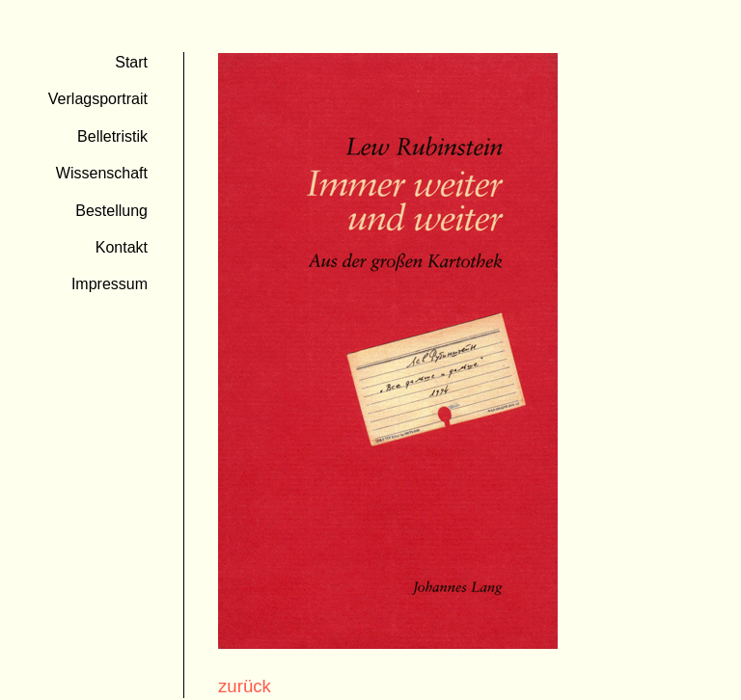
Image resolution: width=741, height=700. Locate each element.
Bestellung (111, 211)
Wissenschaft (102, 173)
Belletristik (112, 136)
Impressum (110, 284)
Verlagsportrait (98, 99)
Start (131, 62)
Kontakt (122, 247)
